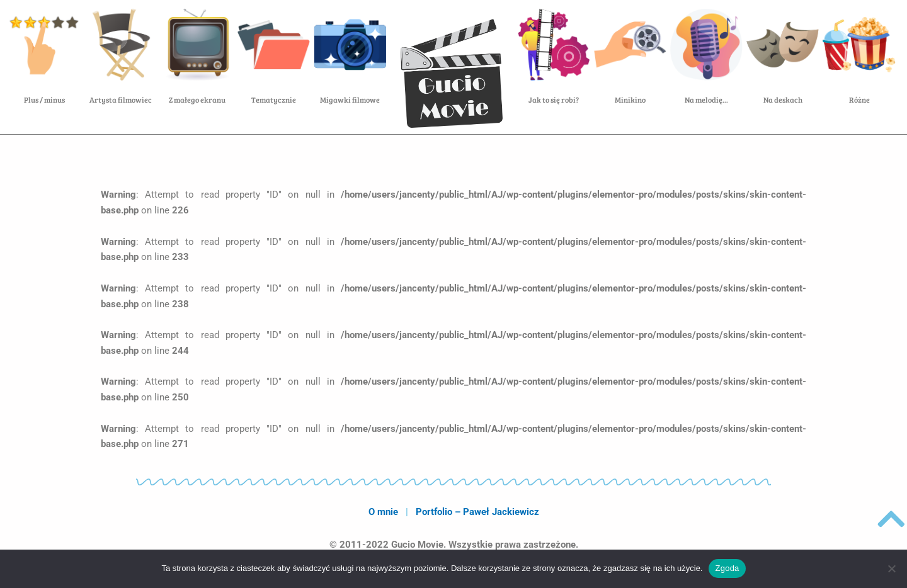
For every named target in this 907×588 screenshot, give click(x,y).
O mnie (383, 512)
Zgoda (727, 568)
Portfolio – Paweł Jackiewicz (477, 512)
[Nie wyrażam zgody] (891, 568)
